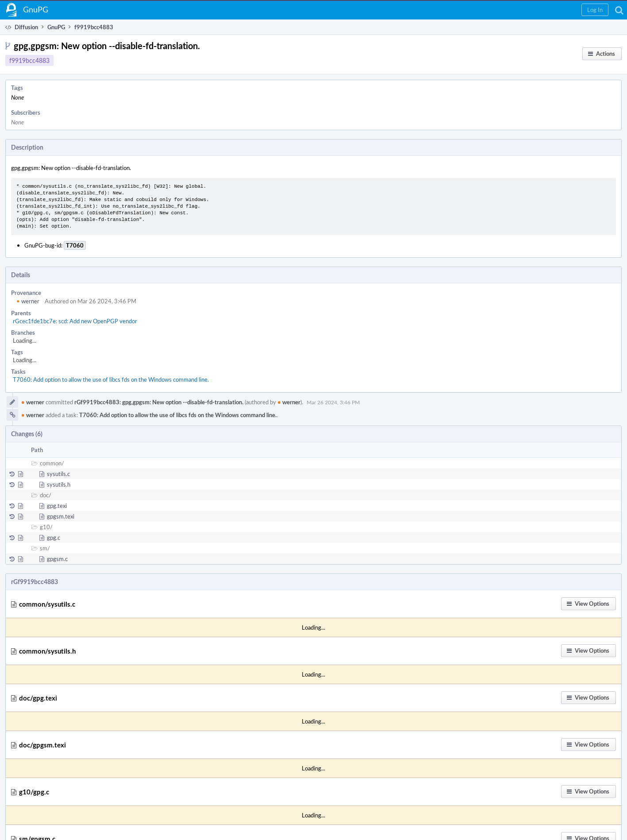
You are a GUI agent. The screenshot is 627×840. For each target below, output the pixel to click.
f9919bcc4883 (29, 60)
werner (28, 301)
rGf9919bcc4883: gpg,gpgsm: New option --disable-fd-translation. (159, 402)
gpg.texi (57, 506)
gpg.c (54, 538)
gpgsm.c (57, 559)
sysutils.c (58, 474)
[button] (595, 10)
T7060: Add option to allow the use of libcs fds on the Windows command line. (111, 379)
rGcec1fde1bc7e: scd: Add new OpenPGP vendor (75, 321)
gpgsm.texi (61, 516)
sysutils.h (59, 484)
